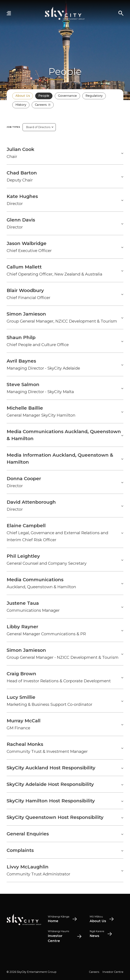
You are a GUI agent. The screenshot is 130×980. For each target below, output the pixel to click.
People (44, 96)
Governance (67, 96)
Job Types (13, 127)
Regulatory (94, 96)
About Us (23, 96)
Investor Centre (113, 972)
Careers (43, 105)
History (21, 105)
